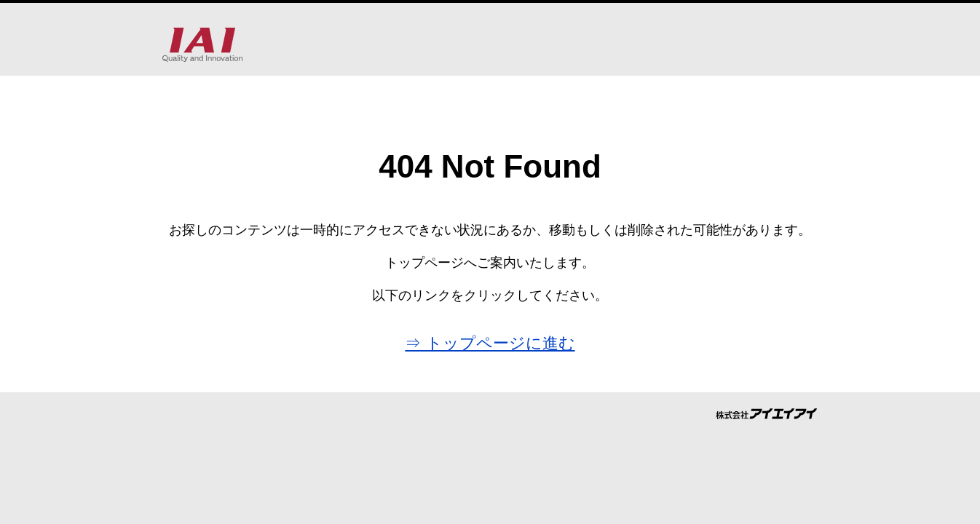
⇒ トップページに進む (490, 343)
